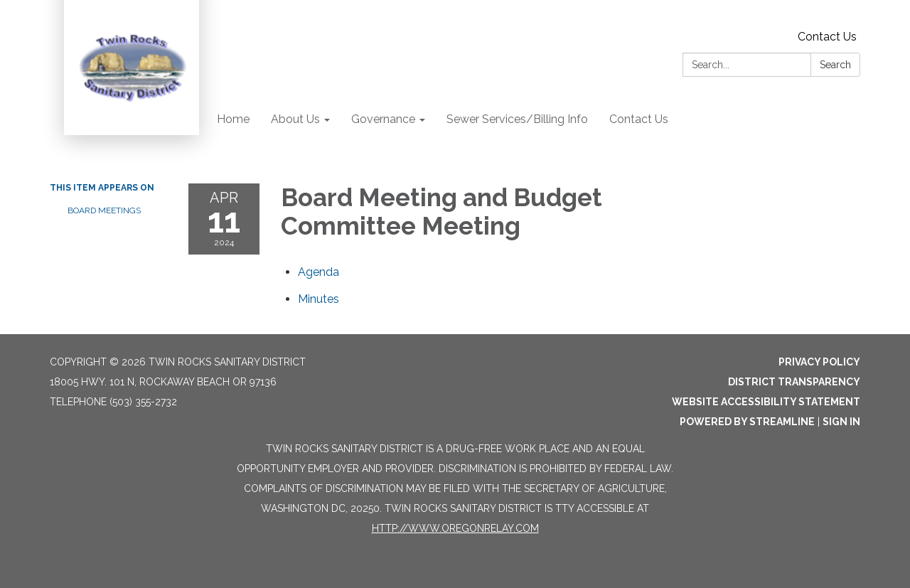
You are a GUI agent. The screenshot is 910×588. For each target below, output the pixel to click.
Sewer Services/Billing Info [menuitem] (517, 119)
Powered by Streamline (747, 422)
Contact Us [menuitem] (639, 119)
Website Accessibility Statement (766, 402)
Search (835, 65)
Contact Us (827, 37)
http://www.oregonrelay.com (455, 528)
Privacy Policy (819, 362)
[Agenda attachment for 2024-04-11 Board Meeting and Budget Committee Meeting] (318, 272)
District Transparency (794, 382)
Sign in (841, 422)
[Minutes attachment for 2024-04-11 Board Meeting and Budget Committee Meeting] (318, 299)
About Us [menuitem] (295, 119)
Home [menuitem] (233, 119)
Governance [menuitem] (383, 119)
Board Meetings (104, 210)
